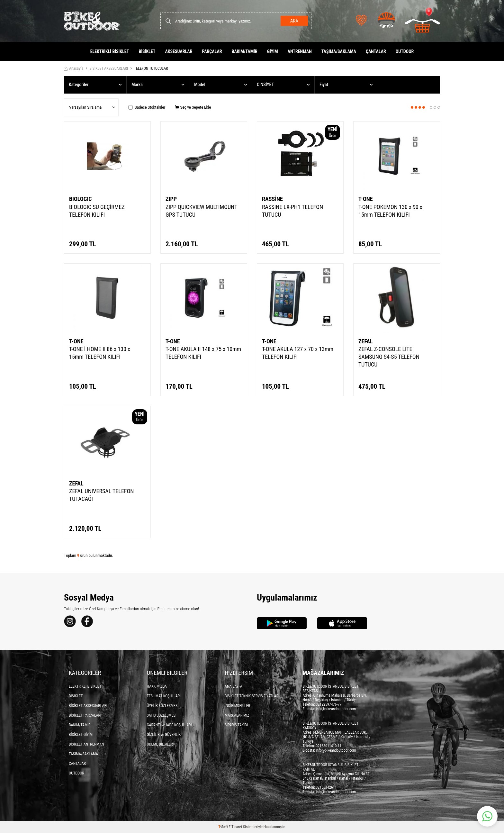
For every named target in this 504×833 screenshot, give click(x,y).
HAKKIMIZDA (157, 686)
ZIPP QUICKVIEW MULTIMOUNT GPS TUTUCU (201, 211)
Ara (294, 21)
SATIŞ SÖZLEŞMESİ (162, 715)
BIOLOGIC (80, 199)
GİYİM (273, 51)
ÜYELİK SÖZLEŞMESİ (163, 706)
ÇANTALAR (376, 51)
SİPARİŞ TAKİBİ (236, 725)
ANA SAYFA (234, 686)
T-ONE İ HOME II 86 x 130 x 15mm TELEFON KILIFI (100, 353)
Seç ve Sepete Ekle (193, 107)
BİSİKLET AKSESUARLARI (109, 68)
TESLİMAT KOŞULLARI (164, 696)
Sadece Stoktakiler (147, 107)
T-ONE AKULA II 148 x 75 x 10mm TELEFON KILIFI (203, 353)
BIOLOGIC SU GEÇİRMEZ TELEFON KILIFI (97, 211)
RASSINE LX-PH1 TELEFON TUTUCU (292, 211)
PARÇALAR (212, 51)
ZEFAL (366, 341)
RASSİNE (272, 199)
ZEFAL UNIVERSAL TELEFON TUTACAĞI (101, 495)
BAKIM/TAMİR (245, 51)
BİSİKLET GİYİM (81, 735)
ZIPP (171, 199)
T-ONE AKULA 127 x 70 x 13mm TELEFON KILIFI (298, 353)
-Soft (223, 827)
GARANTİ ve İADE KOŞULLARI (169, 725)
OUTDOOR (405, 51)
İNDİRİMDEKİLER (237, 706)
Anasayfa (74, 68)
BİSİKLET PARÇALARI (85, 715)
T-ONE (366, 199)
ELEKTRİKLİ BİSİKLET (110, 51)
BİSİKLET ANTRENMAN (86, 744)
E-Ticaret (235, 827)
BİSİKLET (147, 51)
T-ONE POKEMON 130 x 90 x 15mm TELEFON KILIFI (390, 211)
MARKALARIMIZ (237, 715)
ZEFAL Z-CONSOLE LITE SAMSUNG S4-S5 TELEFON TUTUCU (389, 357)
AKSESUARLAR (179, 51)
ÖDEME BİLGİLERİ (160, 744)
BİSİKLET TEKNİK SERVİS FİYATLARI (252, 696)
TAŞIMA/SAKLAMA (339, 51)
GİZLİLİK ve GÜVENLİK (164, 735)
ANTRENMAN (300, 51)
